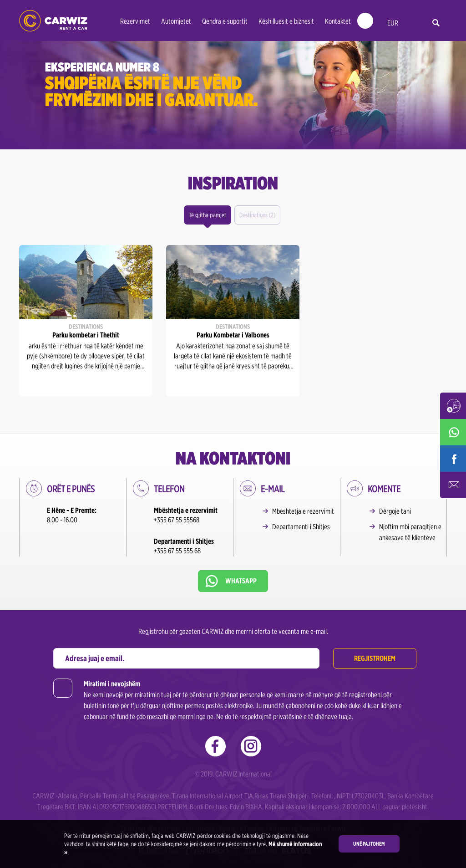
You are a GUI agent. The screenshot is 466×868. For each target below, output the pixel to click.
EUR (393, 23)
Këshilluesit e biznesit (286, 21)
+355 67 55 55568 (177, 520)
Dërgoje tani (395, 511)
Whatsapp (241, 581)
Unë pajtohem (369, 844)
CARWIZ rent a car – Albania (53, 21)
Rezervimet (135, 21)
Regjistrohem (375, 658)
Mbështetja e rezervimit (303, 511)
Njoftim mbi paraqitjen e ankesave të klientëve (410, 532)
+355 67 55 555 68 (177, 551)
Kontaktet (338, 21)
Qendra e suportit (225, 21)
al (412, 23)
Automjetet (176, 21)
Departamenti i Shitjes (301, 527)
